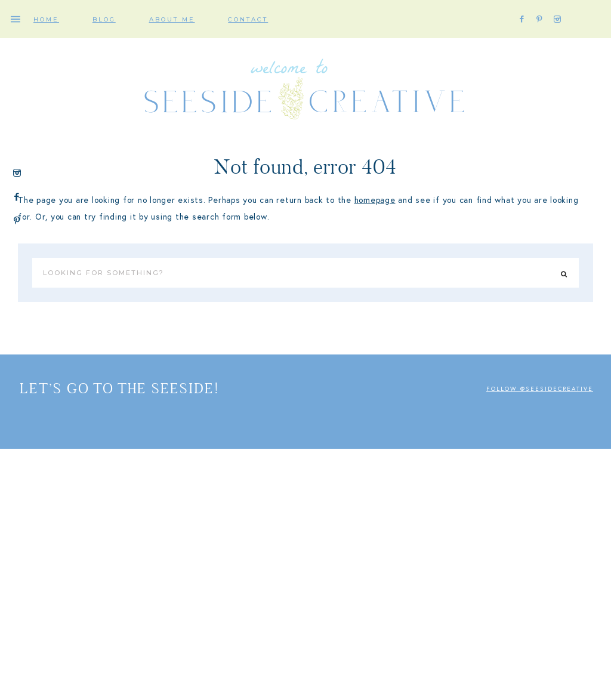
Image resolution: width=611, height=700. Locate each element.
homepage (375, 200)
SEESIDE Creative (305, 92)
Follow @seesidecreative (540, 389)
